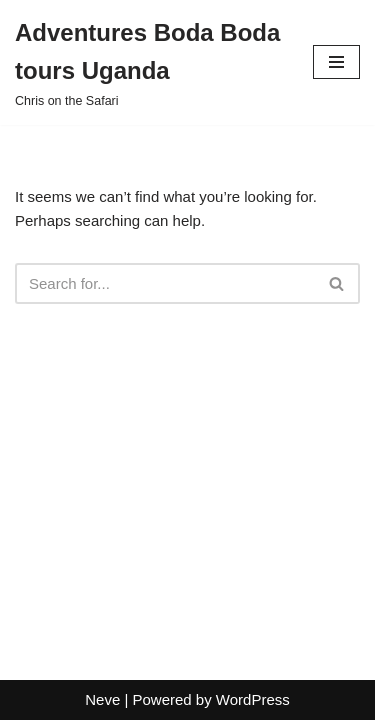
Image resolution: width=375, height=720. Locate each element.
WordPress (253, 699)
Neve (102, 699)
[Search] (165, 283)
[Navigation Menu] (336, 62)
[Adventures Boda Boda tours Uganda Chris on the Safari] (149, 62)
